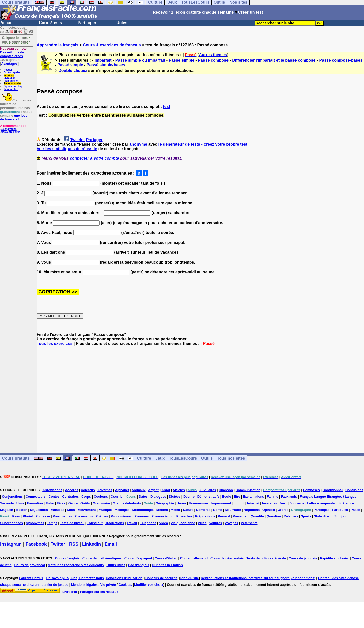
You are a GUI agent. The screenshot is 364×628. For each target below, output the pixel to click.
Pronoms (142, 516)
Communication (248, 490)
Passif (355, 510)
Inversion (269, 503)
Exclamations (254, 497)
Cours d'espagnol (138, 558)
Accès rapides (12, 72)
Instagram (11, 544)
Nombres (203, 510)
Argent (153, 490)
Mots (71, 510)
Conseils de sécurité (161, 578)
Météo (175, 510)
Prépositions (205, 516)
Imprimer (9, 75)
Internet (253, 503)
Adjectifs (88, 490)
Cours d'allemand (194, 558)
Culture (144, 458)
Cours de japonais (303, 558)
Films (20, 503)
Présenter (240, 516)
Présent (224, 516)
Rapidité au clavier (334, 558)
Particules (340, 510)
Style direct (323, 516)
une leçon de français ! (15, 117)
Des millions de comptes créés (13, 52)
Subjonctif (343, 516)
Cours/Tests (50, 23)
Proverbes (185, 516)
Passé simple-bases (106, 65)
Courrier (117, 497)
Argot (166, 490)
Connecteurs (36, 497)
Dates (143, 497)
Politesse (43, 516)
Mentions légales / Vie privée (93, 585)
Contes (54, 497)
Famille (272, 497)
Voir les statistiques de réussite (67, 149)
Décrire (189, 497)
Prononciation (162, 516)
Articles (179, 490)
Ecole (227, 497)
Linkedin (92, 544)
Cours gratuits (16, 458)
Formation (35, 503)
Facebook (36, 544)
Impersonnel (221, 503)
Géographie (165, 503)
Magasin (7, 510)
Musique (105, 510)
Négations (252, 510)
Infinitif (239, 503)
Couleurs (101, 497)
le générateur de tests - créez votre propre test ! (204, 144)
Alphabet (122, 490)
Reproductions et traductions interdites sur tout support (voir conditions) (258, 578)
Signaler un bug (13, 86)
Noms (218, 510)
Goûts (85, 503)
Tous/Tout (95, 523)
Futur (50, 503)
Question (274, 516)
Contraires (70, 497)
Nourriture (233, 510)
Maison (22, 510)
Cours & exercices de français (112, 45)
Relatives (291, 516)
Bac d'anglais (139, 565)
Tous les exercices (54, 344)
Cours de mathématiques (102, 558)
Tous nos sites (231, 458)
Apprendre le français (58, 45)
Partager (94, 140)
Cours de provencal (29, 565)
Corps (86, 497)
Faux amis (289, 497)
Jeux (160, 458)
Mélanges (122, 510)
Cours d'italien (166, 558)
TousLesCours (183, 458)
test (167, 107)
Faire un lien (11, 89)
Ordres (283, 510)
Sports (306, 516)
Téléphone (148, 523)
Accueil (7, 23)
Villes (202, 523)
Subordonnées (12, 523)
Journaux (297, 503)
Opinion (269, 510)
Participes (322, 510)
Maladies (58, 510)
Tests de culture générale (266, 558)
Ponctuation (62, 516)
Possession (83, 516)
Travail (132, 523)
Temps (52, 523)
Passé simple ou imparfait (140, 60)
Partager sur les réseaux (99, 592)
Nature (188, 510)
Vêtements (249, 523)
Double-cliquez (73, 70)
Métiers (162, 510)
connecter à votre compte (94, 158)
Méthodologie (143, 510)
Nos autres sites (10, 132)
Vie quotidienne (183, 523)
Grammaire (101, 503)
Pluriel (28, 516)
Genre (73, 503)
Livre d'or (9, 78)
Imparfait (103, 60)
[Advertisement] (200, 395)
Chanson (226, 490)
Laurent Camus (31, 578)
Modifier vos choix (149, 585)
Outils (207, 458)
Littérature (346, 503)
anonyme (138, 144)
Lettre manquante (321, 503)
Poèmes (102, 516)
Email (111, 544)
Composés (311, 490)
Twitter (58, 544)
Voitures (215, 523)
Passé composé (213, 60)
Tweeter (77, 140)
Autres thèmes (213, 55)
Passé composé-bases (341, 60)
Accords (72, 490)
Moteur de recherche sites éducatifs (76, 565)
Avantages (9, 64)
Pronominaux (121, 516)
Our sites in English (167, 565)
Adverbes (105, 490)
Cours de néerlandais (227, 558)
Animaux (139, 490)
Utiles (122, 23)
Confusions (354, 490)
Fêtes (61, 503)
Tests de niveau (72, 523)
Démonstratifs (208, 497)
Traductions (115, 523)
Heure (181, 503)
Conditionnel (333, 490)
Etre (237, 497)
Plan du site (11, 81)
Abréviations (52, 490)
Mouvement (87, 510)
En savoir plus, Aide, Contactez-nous (75, 578)
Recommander (12, 84)
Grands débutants (127, 503)
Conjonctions (12, 497)
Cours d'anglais (67, 558)
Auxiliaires (208, 490)
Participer (87, 23)
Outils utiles (116, 565)
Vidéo (163, 523)
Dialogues (158, 497)
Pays (16, 516)
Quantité (257, 516)
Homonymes (199, 503)
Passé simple (181, 60)
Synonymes (35, 523)
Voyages (231, 523)
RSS (74, 544)
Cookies (125, 585)
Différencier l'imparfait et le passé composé (274, 60)
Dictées (175, 497)
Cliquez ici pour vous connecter (16, 40)
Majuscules (39, 510)
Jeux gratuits (9, 129)
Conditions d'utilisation (124, 578)
